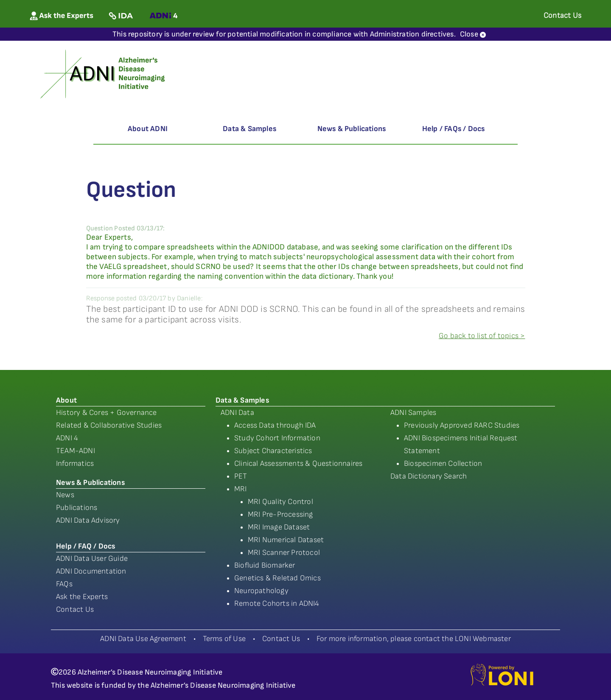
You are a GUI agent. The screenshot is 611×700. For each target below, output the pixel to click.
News (65, 495)
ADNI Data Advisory (88, 520)
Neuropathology (261, 591)
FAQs (64, 584)
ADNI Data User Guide (92, 559)
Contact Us (75, 609)
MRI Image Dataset (279, 527)
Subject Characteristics (273, 451)
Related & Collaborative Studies (109, 425)
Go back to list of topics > (482, 336)
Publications (77, 508)
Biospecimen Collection (443, 463)
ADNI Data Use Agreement (143, 639)
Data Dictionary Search (429, 476)
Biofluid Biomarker (265, 565)
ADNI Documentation (91, 571)
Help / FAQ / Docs (85, 546)
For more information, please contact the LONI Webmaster (414, 639)
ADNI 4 (67, 438)
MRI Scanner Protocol (284, 553)
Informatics (75, 463)
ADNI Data (237, 413)
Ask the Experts (82, 597)
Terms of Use (224, 639)
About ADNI (148, 129)
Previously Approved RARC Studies (462, 425)
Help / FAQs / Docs (454, 129)
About (66, 400)
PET (241, 476)
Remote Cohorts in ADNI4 (277, 603)
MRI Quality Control (280, 502)
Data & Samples (249, 129)
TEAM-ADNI (76, 451)
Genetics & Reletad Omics (277, 578)
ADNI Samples (413, 413)
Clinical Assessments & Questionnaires (298, 463)
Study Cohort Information (277, 438)
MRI (241, 489)
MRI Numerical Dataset (286, 540)
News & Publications (352, 129)
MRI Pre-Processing (280, 514)
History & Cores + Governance (107, 413)
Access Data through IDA (275, 425)
